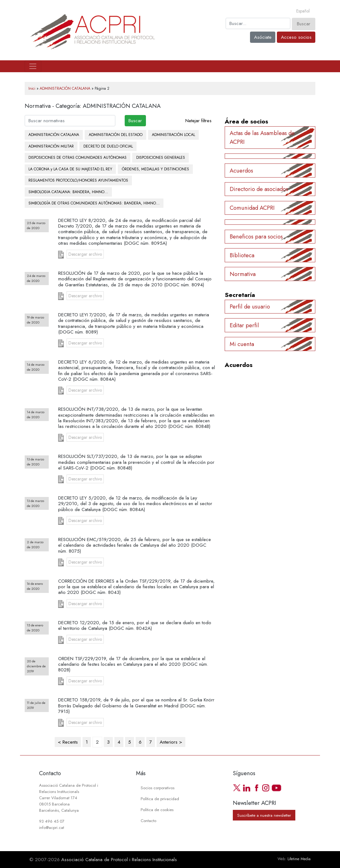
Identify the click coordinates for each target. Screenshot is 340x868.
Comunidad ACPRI (252, 208)
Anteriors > (171, 742)
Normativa (243, 274)
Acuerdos (241, 171)
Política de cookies (157, 810)
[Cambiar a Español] (303, 11)
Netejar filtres (198, 121)
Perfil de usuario (250, 306)
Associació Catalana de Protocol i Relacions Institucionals (119, 860)
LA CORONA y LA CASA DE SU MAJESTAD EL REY (70, 169)
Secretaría (240, 295)
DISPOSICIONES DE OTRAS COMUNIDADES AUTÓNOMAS (77, 158)
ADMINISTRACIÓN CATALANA (65, 88)
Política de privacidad (160, 799)
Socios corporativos (157, 788)
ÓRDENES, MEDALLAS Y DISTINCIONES (155, 169)
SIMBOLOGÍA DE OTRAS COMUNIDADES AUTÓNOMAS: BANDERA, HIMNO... (94, 203)
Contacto (148, 821)
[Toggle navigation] (33, 66)
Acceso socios (296, 37)
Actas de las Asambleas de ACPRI (262, 137)
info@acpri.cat (52, 828)
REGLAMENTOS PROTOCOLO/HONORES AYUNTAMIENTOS (78, 180)
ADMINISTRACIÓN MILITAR (51, 146)
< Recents (68, 742)
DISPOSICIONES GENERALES (161, 158)
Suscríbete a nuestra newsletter (264, 815)
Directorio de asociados (259, 189)
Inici (32, 88)
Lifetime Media (299, 859)
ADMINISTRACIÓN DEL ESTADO (116, 135)
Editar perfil (244, 325)
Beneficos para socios (256, 236)
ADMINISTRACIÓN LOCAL (173, 135)
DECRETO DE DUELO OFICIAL (108, 146)
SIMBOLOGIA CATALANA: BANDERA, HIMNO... (68, 192)
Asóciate (263, 37)
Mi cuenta (242, 344)
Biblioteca (242, 255)
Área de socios (246, 121)
